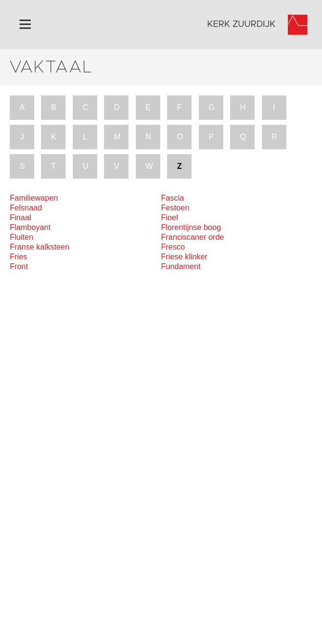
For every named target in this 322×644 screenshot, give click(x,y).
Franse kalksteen (40, 247)
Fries (19, 257)
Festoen (175, 208)
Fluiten (21, 237)
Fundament (181, 266)
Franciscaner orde (193, 237)
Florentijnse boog (191, 227)
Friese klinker (184, 257)
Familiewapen (34, 198)
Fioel (170, 218)
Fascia (173, 198)
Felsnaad (26, 208)
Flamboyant (30, 227)
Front (19, 266)
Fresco (173, 247)
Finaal (21, 218)
